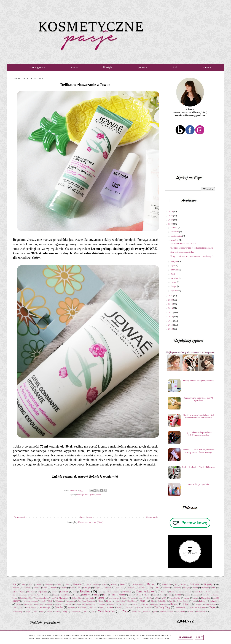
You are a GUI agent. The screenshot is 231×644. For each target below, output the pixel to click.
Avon (122, 584)
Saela (21, 607)
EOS (214, 588)
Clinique (87, 588)
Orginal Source (182, 601)
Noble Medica (120, 601)
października (177, 236)
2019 (171, 304)
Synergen (148, 607)
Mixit (50, 601)
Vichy (65, 611)
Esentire (54, 592)
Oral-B (171, 601)
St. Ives (119, 607)
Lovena (133, 598)
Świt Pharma (201, 611)
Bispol (45, 588)
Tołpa (212, 607)
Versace (49, 612)
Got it (199, 637)
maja (173, 274)
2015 (171, 321)
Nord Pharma (132, 601)
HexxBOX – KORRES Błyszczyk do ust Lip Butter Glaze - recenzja (199, 451)
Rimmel (174, 604)
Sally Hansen (31, 607)
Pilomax (49, 604)
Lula (141, 598)
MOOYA (149, 598)
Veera (35, 612)
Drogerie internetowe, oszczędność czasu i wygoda (192, 256)
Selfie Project (46, 607)
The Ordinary (180, 607)
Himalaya (86, 595)
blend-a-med (136, 612)
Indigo (97, 595)
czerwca (175, 270)
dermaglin (147, 612)
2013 (171, 329)
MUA (157, 598)
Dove (195, 588)
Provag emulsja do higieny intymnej (198, 381)
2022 (171, 224)
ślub (175, 67)
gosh (155, 611)
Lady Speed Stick (26, 598)
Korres (178, 595)
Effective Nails (18, 592)
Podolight (68, 604)
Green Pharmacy (66, 595)
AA (14, 584)
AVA (31, 585)
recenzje (80, 495)
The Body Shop (162, 607)
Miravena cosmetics (31, 601)
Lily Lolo (90, 598)
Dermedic (166, 588)
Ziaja (125, 611)
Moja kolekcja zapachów (198, 484)
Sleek (101, 607)
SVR (14, 607)
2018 (171, 308)
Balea (151, 584)
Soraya (110, 607)
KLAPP (147, 595)
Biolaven (16, 588)
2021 (171, 296)
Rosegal (199, 604)
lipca (173, 265)
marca (174, 282)
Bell (176, 585)
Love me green (114, 598)
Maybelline (206, 598)
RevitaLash (144, 604)
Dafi (150, 588)
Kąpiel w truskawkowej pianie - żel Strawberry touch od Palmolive (198, 416)
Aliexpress (49, 585)
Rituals (186, 604)
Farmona (127, 592)
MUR (164, 598)
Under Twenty (17, 612)
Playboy (59, 604)
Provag (76, 604)
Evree (100, 592)
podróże (143, 67)
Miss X (43, 601)
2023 (171, 220)
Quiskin (111, 604)
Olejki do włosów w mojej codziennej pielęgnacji (192, 248)
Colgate (97, 588)
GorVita (47, 595)
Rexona (164, 604)
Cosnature (141, 588)
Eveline (85, 591)
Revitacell (155, 604)
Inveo (105, 595)
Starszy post (152, 517)
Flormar (172, 592)
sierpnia (175, 261)
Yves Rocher (106, 611)
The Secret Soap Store (197, 607)
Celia (72, 588)
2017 (171, 312)
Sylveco (139, 607)
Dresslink (205, 588)
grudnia (174, 228)
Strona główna (86, 517)
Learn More (186, 637)
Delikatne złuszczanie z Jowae (183, 244)
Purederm (102, 604)
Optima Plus (162, 601)
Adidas (38, 585)
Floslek (181, 592)
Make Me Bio (175, 598)
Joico (131, 595)
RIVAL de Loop (123, 604)
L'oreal (205, 595)
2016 (171, 316)
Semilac (59, 607)
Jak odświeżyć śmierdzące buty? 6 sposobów (199, 399)
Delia (157, 588)
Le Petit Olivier (77, 598)
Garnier (198, 592)
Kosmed (187, 595)
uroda (74, 67)
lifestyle (108, 67)
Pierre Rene (39, 604)
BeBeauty (166, 585)
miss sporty (180, 611)
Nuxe (142, 601)
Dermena (176, 588)
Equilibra (43, 592)
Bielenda (194, 584)
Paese (194, 601)
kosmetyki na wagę (166, 612)
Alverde (77, 584)
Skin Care (93, 607)
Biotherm (26, 588)
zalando (191, 612)
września (175, 240)
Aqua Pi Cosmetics (92, 585)
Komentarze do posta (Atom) (91, 522)
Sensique (71, 607)
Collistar (107, 588)
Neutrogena (70, 601)
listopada (175, 232)
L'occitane (197, 595)
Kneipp (169, 595)
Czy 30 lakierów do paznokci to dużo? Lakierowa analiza (199, 434)
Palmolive (214, 601)
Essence (64, 592)
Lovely (125, 598)
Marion (186, 598)
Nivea (109, 601)
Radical (135, 604)
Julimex (138, 595)
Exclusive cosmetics (112, 592)
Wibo (86, 611)
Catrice (64, 588)
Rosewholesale (210, 604)
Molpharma (59, 601)
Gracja (55, 595)
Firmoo (164, 592)
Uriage (28, 611)
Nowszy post (19, 517)
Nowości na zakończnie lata (182, 252)
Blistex (54, 588)
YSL (93, 612)
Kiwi (162, 595)
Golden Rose (36, 595)
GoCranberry (23, 595)
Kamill (155, 595)
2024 (171, 216)
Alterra (67, 585)
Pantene (18, 604)
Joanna (122, 595)
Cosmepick (131, 588)
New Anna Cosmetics (86, 601)
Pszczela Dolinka (89, 604)
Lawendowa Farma (42, 598)
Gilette (209, 592)
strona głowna (37, 67)
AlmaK (59, 585)
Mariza (195, 598)
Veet (42, 611)
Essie (75, 592)
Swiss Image (129, 607)
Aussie (113, 585)
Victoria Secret (75, 612)
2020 (171, 300)
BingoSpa (209, 584)
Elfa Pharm (31, 592)
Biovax (36, 588)
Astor (104, 585)
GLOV (189, 592)
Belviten (184, 585)
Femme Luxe (145, 591)
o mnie (207, 67)
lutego (174, 286)
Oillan (153, 601)
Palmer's (203, 601)
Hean (77, 595)
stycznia (175, 291)
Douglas (186, 588)
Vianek (57, 612)
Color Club (119, 588)
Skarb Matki (82, 607)
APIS (24, 585)
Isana (113, 595)
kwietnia (175, 278)
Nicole (100, 601)
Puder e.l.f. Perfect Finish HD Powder (199, 467)
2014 (171, 325)
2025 (171, 211)
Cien (79, 588)
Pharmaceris (28, 604)
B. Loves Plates (137, 585)
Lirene (101, 598)
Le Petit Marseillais (60, 598)
